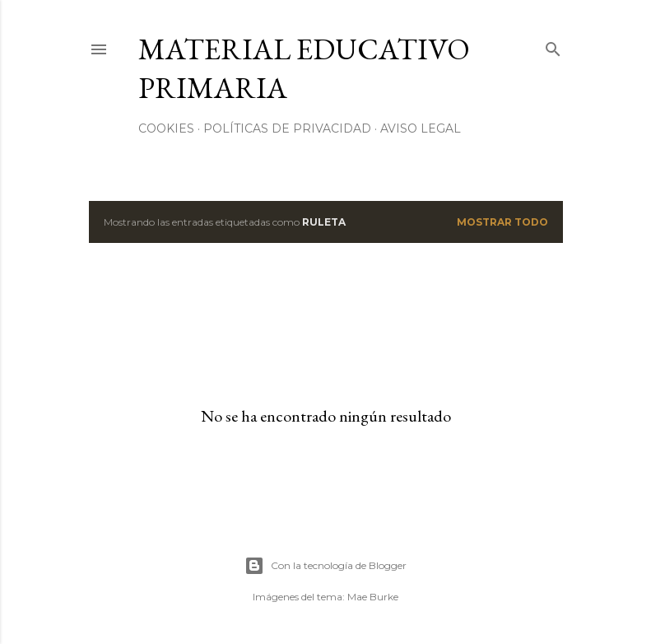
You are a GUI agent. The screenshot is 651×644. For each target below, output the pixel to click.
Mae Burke (373, 597)
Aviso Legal (421, 128)
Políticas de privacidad (287, 128)
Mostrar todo (502, 222)
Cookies (166, 128)
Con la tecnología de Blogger (325, 566)
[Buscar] (553, 46)
